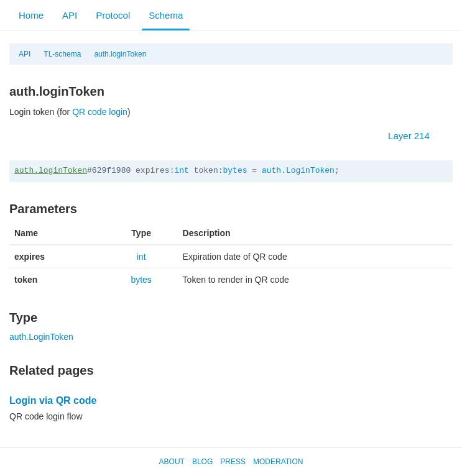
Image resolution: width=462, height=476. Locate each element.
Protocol (113, 15)
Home (31, 15)
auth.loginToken (120, 54)
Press (233, 462)
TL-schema (62, 54)
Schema (166, 15)
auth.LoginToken (298, 171)
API (70, 15)
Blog (202, 462)
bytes (235, 171)
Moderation (278, 462)
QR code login (100, 112)
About (172, 462)
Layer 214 (415, 136)
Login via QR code (53, 400)
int (181, 171)
